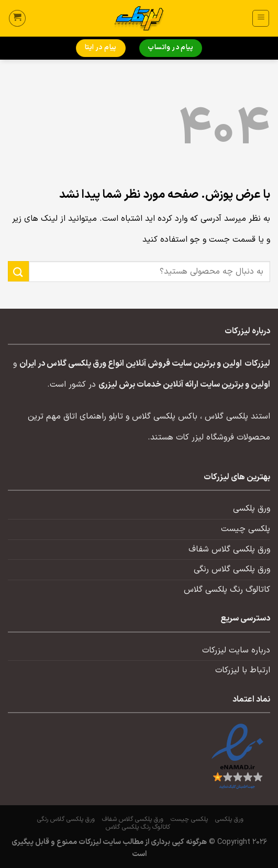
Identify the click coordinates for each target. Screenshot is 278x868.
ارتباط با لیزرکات (243, 670)
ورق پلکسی (252, 509)
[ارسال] (18, 271)
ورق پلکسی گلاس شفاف (229, 549)
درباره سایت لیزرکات (236, 650)
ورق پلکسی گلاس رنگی (232, 569)
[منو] (261, 18)
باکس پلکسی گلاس (165, 416)
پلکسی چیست (246, 529)
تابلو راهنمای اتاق (93, 416)
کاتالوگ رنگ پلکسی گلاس (227, 590)
